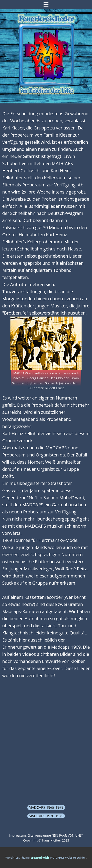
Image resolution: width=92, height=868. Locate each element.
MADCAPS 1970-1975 (46, 816)
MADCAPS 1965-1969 (46, 807)
